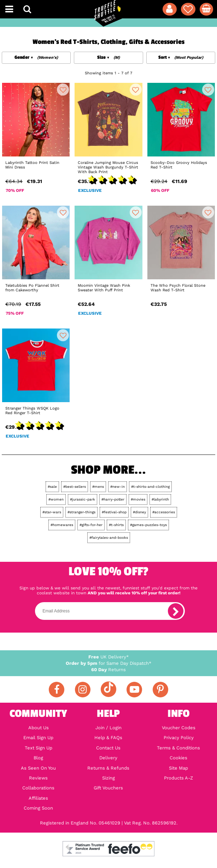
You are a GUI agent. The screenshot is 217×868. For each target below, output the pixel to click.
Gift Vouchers (108, 788)
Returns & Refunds (108, 768)
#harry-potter (113, 499)
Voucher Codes (179, 728)
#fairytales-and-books (109, 538)
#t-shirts (116, 525)
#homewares (62, 525)
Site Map (178, 768)
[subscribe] (176, 611)
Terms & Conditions (178, 748)
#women (56, 499)
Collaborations (38, 788)
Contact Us (108, 748)
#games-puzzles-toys (148, 525)
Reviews (38, 778)
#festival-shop (114, 512)
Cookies (178, 758)
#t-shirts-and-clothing (150, 487)
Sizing (108, 778)
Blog (38, 758)
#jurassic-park (83, 499)
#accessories (164, 512)
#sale (52, 487)
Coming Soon (38, 808)
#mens (98, 487)
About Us (39, 728)
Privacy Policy (179, 738)
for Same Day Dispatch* (108, 663)
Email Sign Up (38, 738)
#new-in (118, 487)
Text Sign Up (39, 748)
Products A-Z (178, 778)
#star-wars (52, 512)
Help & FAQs (108, 738)
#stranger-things (81, 512)
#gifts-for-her (91, 525)
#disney (139, 512)
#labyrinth (160, 499)
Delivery (108, 758)
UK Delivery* (108, 657)
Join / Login (108, 728)
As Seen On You (38, 768)
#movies (138, 499)
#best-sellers (75, 487)
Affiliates (38, 798)
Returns (108, 670)
